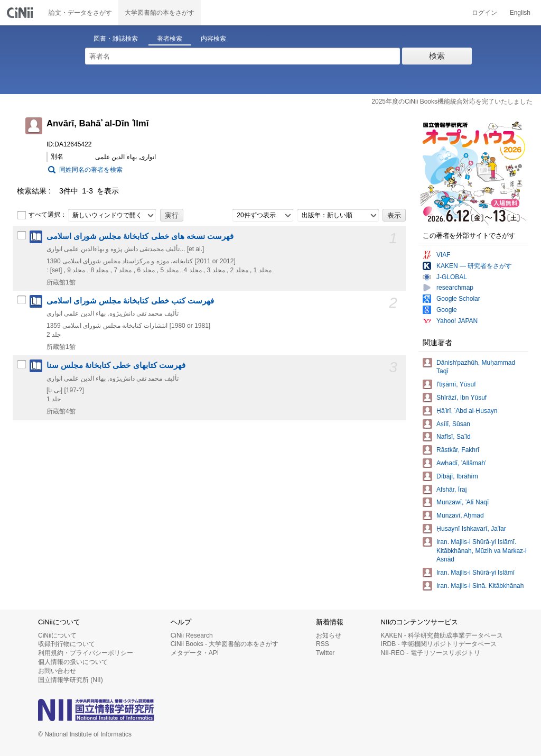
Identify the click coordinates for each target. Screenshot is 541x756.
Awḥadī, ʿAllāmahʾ (461, 463)
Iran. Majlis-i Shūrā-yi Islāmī (475, 573)
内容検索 (213, 39)
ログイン (484, 13)
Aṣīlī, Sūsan (453, 424)
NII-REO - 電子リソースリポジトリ (431, 653)
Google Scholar (458, 299)
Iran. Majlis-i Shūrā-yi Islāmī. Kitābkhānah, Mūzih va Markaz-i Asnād (482, 551)
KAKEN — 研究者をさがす (474, 266)
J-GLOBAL (452, 277)
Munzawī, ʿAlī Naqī (463, 502)
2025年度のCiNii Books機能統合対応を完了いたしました (452, 102)
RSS (323, 644)
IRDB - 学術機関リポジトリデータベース (439, 644)
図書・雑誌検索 (116, 39)
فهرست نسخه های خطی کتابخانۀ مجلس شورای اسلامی (140, 236)
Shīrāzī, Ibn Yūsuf (461, 398)
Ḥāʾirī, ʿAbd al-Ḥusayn (467, 411)
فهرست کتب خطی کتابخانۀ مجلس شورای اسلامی (130, 301)
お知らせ (329, 635)
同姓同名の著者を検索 (91, 170)
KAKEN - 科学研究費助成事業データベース (442, 635)
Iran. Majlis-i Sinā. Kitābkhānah (480, 586)
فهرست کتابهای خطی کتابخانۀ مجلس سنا (116, 365)
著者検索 (170, 39)
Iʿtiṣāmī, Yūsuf (456, 384)
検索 (437, 56)
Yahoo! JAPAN (457, 321)
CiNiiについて (57, 635)
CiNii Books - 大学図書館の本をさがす (225, 644)
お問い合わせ (57, 671)
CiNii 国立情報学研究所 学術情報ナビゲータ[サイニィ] (21, 13)
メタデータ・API (195, 653)
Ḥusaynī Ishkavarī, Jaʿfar (471, 529)
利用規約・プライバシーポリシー (86, 653)
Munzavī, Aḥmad (460, 515)
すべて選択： (42, 215)
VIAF (444, 255)
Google (447, 310)
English (520, 13)
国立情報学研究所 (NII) (71, 680)
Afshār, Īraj (451, 490)
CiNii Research (192, 635)
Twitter (325, 653)
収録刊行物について (67, 644)
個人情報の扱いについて (73, 662)
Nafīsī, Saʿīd (454, 437)
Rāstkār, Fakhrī (458, 450)
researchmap (455, 288)
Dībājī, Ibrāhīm (457, 476)
